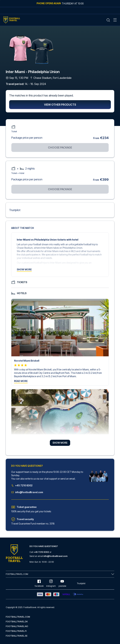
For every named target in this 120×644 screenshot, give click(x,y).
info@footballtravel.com (27, 492)
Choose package (60, 147)
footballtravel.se (17, 636)
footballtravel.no (17, 626)
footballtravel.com (18, 617)
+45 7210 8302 (22, 485)
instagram (51, 583)
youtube (62, 583)
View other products (60, 105)
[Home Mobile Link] (12, 20)
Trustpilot (15, 210)
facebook (39, 583)
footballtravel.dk (17, 622)
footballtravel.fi (16, 631)
